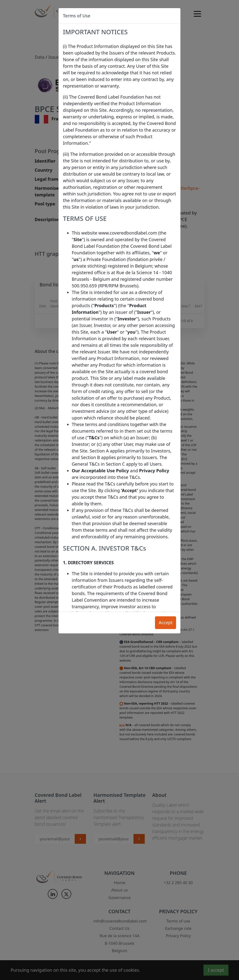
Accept (166, 622)
